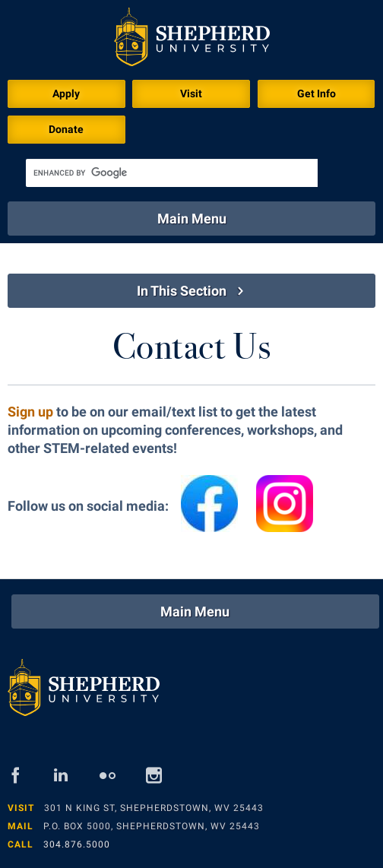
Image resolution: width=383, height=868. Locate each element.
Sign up (30, 412)
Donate (66, 129)
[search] (172, 173)
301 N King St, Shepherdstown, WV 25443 (154, 808)
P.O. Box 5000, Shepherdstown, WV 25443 (152, 826)
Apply (66, 93)
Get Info (317, 93)
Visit (191, 93)
